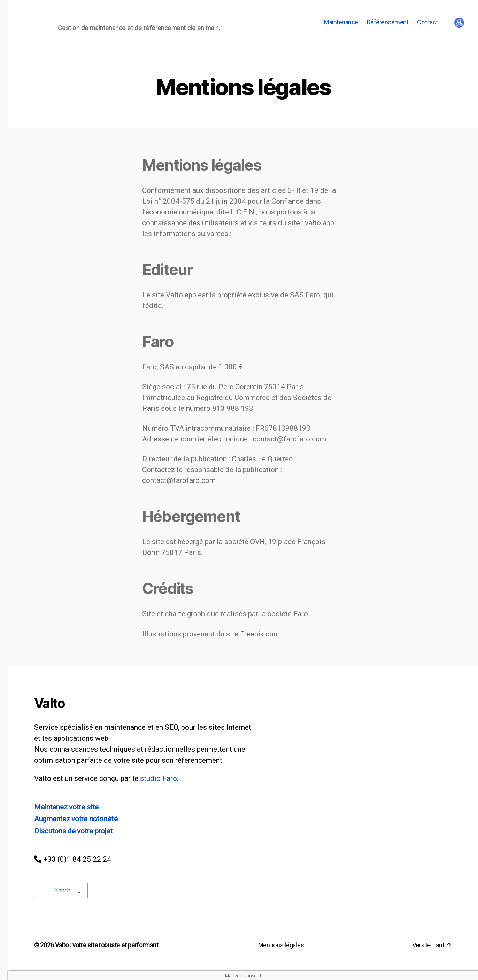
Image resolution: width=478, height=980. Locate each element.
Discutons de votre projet (73, 831)
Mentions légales (281, 945)
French (57, 890)
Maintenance (341, 22)
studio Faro (159, 778)
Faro (301, 614)
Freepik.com (260, 634)
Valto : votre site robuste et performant (107, 945)
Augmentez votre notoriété (76, 819)
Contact (427, 22)
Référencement (388, 22)
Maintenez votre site (66, 807)
